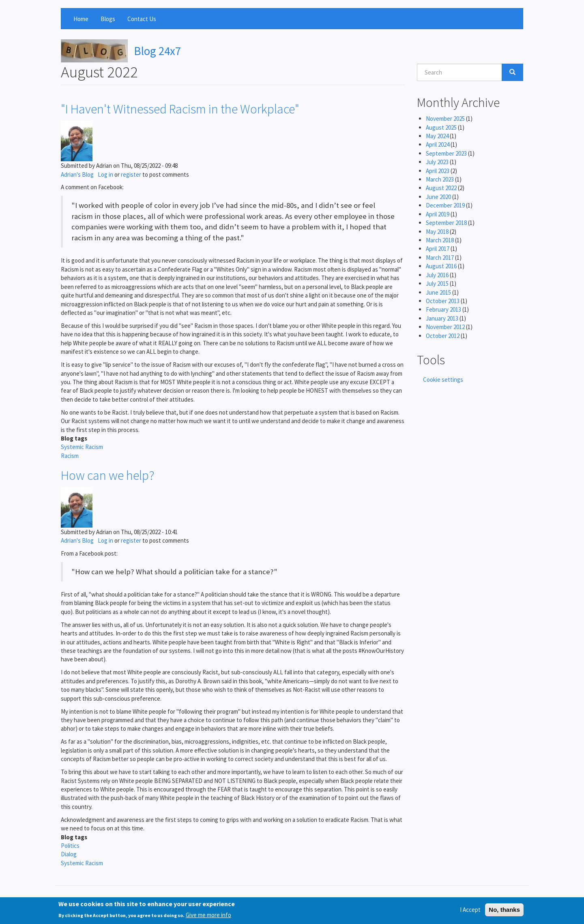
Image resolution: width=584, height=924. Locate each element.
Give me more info (208, 917)
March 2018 (440, 240)
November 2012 (445, 327)
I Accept (470, 912)
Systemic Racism (82, 447)
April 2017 (438, 249)
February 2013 (443, 309)
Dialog (69, 854)
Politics (70, 846)
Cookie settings (443, 380)
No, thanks (504, 912)
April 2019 (438, 214)
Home (81, 19)
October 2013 (443, 301)
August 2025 (441, 127)
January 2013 (442, 318)
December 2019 (445, 205)
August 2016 (441, 266)
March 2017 (440, 258)
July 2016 (437, 275)
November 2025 (445, 119)
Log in (105, 174)
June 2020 (438, 197)
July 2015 (437, 283)
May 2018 (437, 232)
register (131, 174)
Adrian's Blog (77, 174)
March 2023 (440, 179)
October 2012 (443, 336)
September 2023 (446, 153)
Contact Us (142, 19)
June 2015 (438, 292)
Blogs (108, 19)
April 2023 (438, 171)
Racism (70, 456)
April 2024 (438, 144)
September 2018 (446, 223)
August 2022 (441, 188)
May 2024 (437, 136)
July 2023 (437, 162)
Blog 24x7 (157, 51)
